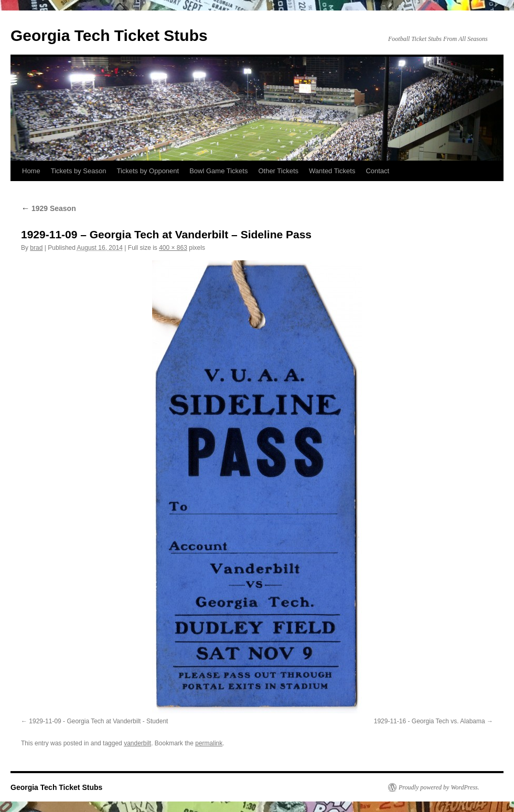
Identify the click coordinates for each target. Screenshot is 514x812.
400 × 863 (173, 248)
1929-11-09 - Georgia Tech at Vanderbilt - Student (98, 721)
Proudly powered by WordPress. (439, 787)
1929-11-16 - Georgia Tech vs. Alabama (430, 721)
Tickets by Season (79, 171)
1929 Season (49, 208)
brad (36, 248)
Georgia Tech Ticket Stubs (109, 35)
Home (31, 171)
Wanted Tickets (332, 171)
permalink (209, 743)
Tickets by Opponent (148, 171)
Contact (377, 171)
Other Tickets (278, 171)
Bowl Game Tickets (218, 171)
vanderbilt (137, 743)
